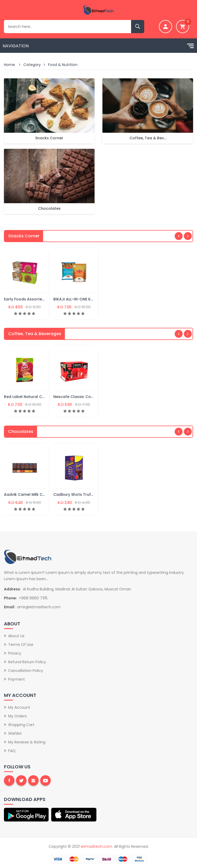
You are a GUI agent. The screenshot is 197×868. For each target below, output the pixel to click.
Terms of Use (21, 645)
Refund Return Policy (27, 662)
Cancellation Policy (26, 671)
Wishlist (15, 733)
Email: (10, 607)
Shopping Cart (21, 725)
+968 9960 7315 (33, 598)
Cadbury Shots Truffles (76, 494)
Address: (12, 589)
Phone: (11, 598)
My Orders (17, 716)
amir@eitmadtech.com (39, 607)
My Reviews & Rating (27, 742)
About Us (16, 636)
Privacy (15, 653)
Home (9, 65)
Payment (17, 679)
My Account (19, 707)
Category (32, 65)
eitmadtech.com (96, 846)
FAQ (12, 751)
